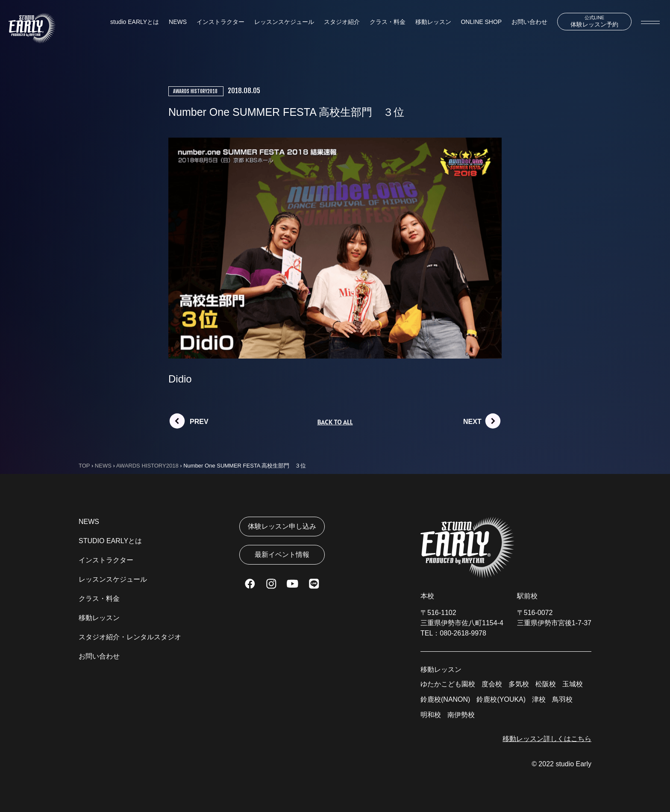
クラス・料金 (388, 22)
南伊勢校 (461, 715)
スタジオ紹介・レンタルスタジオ (130, 637)
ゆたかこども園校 (448, 684)
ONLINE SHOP (481, 22)
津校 (539, 699)
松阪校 (546, 684)
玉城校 (573, 684)
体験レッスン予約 (594, 21)
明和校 (431, 715)
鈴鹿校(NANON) (445, 699)
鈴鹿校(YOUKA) (501, 699)
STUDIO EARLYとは (110, 541)
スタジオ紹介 (342, 22)
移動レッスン (433, 22)
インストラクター (220, 22)
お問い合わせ (529, 22)
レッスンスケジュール (284, 22)
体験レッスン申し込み (282, 526)
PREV (199, 422)
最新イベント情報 (282, 555)
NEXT (472, 422)
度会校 (492, 684)
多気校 (519, 684)
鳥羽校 (562, 699)
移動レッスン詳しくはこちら (547, 739)
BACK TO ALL (335, 422)
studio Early (573, 764)
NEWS (178, 22)
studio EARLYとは (135, 22)
